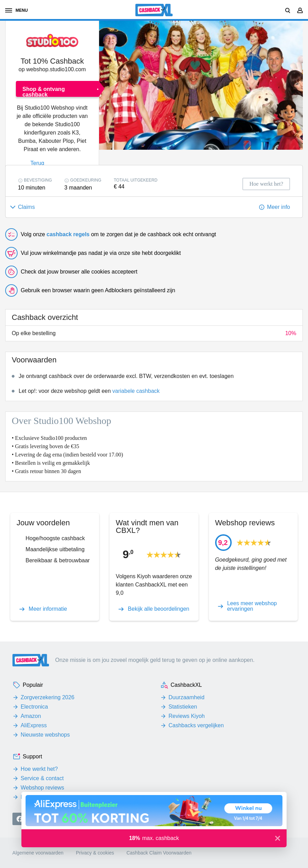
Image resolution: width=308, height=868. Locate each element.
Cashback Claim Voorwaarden (159, 853)
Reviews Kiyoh (187, 716)
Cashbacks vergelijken (196, 725)
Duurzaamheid (186, 697)
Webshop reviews (42, 788)
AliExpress (34, 725)
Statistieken (183, 707)
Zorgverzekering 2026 (48, 697)
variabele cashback (136, 391)
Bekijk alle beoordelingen (158, 609)
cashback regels (68, 234)
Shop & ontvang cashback (44, 91)
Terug (37, 163)
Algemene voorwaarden (38, 853)
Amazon (31, 716)
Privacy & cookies (95, 853)
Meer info (278, 207)
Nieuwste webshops (45, 735)
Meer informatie (48, 609)
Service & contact (42, 778)
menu (16, 10)
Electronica (34, 707)
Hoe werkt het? (39, 769)
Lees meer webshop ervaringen (252, 606)
